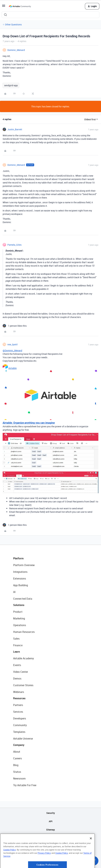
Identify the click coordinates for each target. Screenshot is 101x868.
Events (17, 665)
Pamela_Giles (14, 245)
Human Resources (24, 632)
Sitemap (50, 830)
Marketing (19, 618)
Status (17, 772)
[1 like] (15, 326)
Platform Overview (24, 565)
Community (20, 725)
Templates (19, 732)
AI (14, 592)
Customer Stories (23, 685)
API (51, 821)
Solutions (19, 605)
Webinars (19, 692)
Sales (16, 639)
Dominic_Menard (16, 50)
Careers (17, 758)
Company (19, 745)
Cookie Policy (10, 862)
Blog (16, 765)
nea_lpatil (12, 344)
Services (18, 712)
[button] (4, 7)
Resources (19, 698)
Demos (17, 678)
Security (51, 813)
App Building (21, 585)
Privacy (50, 838)
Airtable (12, 368)
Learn (17, 652)
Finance (18, 645)
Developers (20, 718)
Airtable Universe (23, 739)
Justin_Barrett (15, 129)
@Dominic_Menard (12, 350)
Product (18, 612)
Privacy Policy (44, 865)
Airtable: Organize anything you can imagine (29, 423)
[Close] (91, 851)
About (17, 752)
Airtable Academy (23, 658)
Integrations (20, 572)
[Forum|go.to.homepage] (20, 6)
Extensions (20, 579)
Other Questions (13, 24)
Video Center (21, 672)
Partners (18, 705)
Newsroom (19, 778)
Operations (20, 625)
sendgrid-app (11, 85)
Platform (18, 558)
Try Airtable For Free (25, 785)
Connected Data (23, 599)
